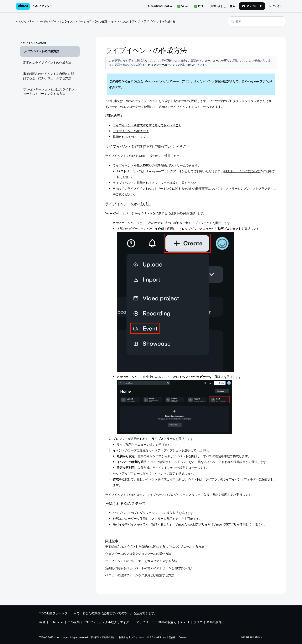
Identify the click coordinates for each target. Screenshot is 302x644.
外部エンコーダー (125, 519)
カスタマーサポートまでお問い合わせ (171, 65)
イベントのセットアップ (125, 22)
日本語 (258, 637)
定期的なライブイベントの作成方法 (47, 63)
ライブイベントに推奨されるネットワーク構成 (144, 183)
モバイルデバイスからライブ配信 (135, 524)
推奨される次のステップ (129, 137)
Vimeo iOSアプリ (225, 524)
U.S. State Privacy (156, 637)
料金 (232, 6)
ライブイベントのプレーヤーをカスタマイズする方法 (141, 561)
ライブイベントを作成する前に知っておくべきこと (147, 125)
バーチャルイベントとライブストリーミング (65, 22)
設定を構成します (181, 474)
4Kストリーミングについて (242, 171)
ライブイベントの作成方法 (41, 51)
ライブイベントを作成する (159, 22)
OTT (199, 6)
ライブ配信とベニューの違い (136, 445)
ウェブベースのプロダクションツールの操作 (143, 513)
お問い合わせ (218, 6)
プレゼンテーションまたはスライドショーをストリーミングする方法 (49, 92)
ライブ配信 (101, 22)
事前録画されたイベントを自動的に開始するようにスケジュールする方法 (49, 76)
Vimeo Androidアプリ (190, 524)
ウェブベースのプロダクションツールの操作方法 (138, 554)
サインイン (275, 6)
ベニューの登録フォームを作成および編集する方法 (140, 575)
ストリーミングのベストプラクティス (251, 189)
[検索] (257, 21)
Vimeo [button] (183, 6)
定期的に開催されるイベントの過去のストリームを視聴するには (149, 568)
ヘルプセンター (43, 6)
